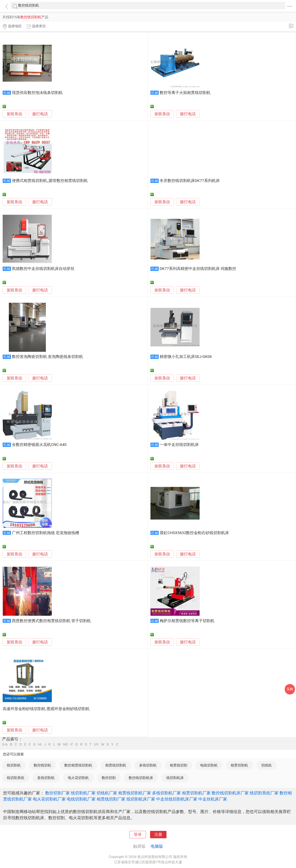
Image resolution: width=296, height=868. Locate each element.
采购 (290, 689)
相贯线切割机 (116, 765)
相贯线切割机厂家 (135, 793)
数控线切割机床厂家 (230, 793)
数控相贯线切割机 (78, 765)
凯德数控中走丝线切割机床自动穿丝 (43, 269)
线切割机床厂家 (141, 799)
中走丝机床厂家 (213, 799)
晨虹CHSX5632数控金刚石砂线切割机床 (194, 533)
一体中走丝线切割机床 (179, 445)
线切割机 (14, 765)
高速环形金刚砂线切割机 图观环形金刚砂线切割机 (46, 709)
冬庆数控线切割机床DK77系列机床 (190, 181)
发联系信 (14, 114)
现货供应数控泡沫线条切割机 (37, 93)
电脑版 (157, 846)
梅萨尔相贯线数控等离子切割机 (187, 621)
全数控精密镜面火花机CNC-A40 (39, 445)
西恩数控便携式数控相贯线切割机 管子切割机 (51, 621)
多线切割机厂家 (166, 793)
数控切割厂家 (58, 793)
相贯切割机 (239, 765)
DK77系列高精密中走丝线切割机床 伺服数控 (198, 269)
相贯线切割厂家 (111, 799)
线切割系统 (16, 778)
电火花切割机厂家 (49, 799)
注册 (158, 835)
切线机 (267, 765)
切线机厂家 (107, 793)
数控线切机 (42, 765)
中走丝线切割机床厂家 (177, 799)
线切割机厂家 (83, 793)
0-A (5, 744)
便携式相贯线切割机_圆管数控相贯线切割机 (50, 181)
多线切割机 (148, 765)
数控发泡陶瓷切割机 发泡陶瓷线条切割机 (48, 357)
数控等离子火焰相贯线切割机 (185, 93)
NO (66, 744)
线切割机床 (175, 778)
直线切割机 (46, 778)
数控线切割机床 (141, 778)
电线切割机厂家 (81, 799)
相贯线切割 (179, 765)
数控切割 (109, 778)
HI (40, 744)
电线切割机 (209, 765)
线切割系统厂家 (264, 793)
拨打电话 (40, 114)
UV (96, 744)
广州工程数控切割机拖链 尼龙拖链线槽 (46, 533)
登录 (138, 835)
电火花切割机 (78, 778)
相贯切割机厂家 (196, 793)
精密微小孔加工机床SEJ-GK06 (186, 357)
